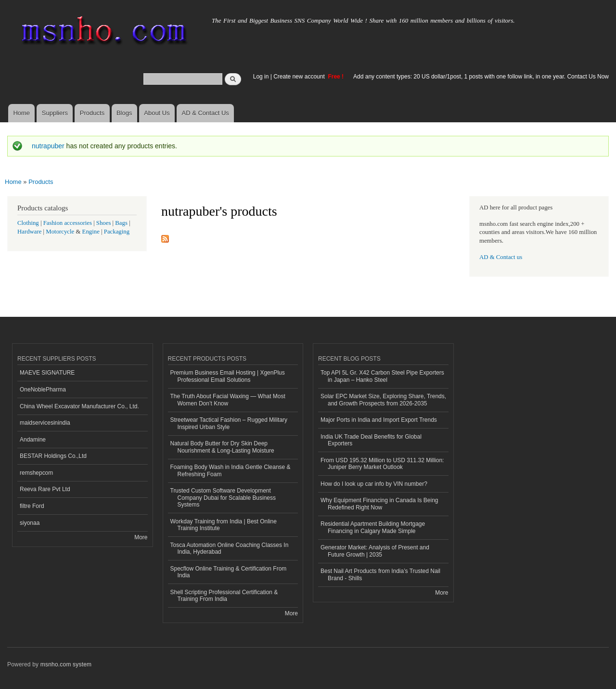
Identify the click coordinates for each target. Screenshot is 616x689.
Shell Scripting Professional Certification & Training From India (224, 596)
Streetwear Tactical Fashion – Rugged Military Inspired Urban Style (229, 423)
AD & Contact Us (205, 113)
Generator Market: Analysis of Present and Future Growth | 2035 (375, 551)
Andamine (33, 440)
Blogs (124, 113)
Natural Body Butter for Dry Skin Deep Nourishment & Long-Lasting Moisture (222, 447)
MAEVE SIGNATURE (47, 373)
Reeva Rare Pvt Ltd (45, 489)
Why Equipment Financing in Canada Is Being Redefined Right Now (379, 504)
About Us (157, 113)
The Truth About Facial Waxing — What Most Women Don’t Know (228, 400)
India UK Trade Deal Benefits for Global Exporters (371, 440)
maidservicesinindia (45, 423)
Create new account (300, 77)
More (141, 537)
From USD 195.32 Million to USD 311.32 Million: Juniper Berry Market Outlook (382, 464)
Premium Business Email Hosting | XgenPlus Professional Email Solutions (228, 376)
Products (92, 113)
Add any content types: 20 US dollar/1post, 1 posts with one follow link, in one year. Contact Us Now (481, 77)
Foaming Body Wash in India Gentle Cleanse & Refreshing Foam (231, 470)
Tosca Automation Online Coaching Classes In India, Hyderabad (230, 548)
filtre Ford (32, 506)
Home (21, 113)
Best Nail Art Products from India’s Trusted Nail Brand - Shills (380, 574)
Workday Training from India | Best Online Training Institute (224, 525)
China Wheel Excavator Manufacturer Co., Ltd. (79, 406)
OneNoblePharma (43, 390)
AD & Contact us (501, 257)
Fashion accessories (68, 223)
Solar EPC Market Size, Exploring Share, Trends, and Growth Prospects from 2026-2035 (383, 400)
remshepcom (36, 473)
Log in (261, 77)
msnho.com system (66, 664)
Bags (121, 223)
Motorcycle (60, 232)
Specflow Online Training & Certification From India (229, 572)
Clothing (28, 223)
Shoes (104, 223)
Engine (91, 232)
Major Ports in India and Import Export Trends (379, 420)
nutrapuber (48, 146)
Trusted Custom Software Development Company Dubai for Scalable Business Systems (223, 498)
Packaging (117, 232)
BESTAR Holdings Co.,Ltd (53, 456)
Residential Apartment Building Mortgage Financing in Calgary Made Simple (373, 527)
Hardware (29, 232)
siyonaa (30, 523)
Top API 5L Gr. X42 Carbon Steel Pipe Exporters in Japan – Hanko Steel (382, 376)
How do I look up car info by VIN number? (374, 484)
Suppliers (55, 113)
